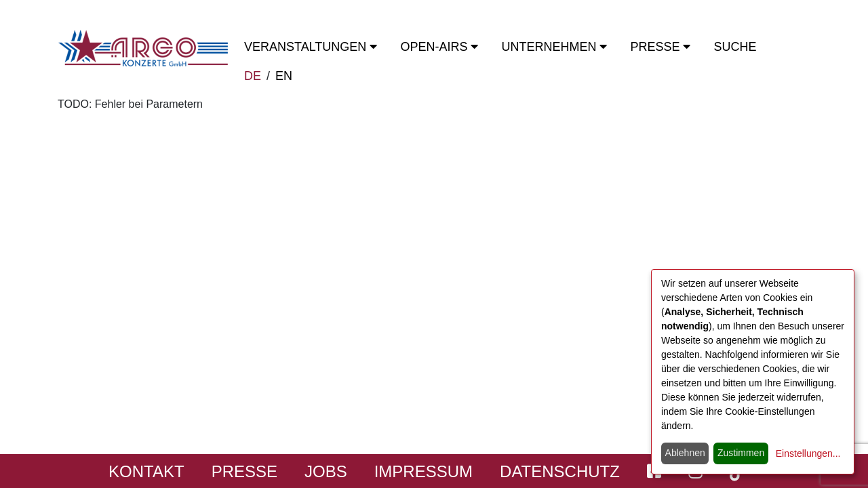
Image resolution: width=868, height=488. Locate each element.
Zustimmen (741, 453)
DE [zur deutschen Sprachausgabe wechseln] (253, 76)
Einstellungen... (808, 453)
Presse (660, 47)
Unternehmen (554, 47)
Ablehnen (685, 453)
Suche (735, 47)
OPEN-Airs (439, 47)
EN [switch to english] (284, 76)
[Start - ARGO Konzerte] (143, 48)
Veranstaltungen (311, 47)
